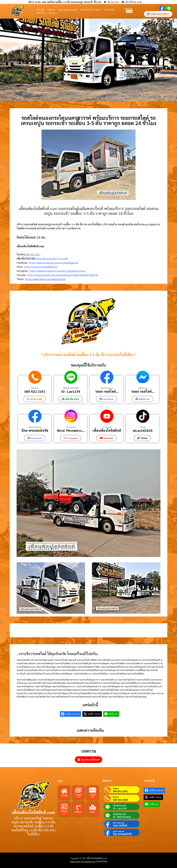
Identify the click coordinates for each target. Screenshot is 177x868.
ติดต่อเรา (53, 13)
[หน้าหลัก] (64, 791)
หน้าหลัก (41, 10)
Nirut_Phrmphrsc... (71, 430)
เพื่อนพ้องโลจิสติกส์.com (33, 812)
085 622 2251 (33, 254)
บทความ (51, 10)
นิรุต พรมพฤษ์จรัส (35, 430)
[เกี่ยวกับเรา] (64, 806)
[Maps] (93, 807)
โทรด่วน (35, 388)
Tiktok (143, 427)
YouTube (107, 427)
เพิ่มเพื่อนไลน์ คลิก (71, 388)
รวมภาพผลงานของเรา (68, 10)
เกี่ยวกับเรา (41, 13)
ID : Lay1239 (71, 391)
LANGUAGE (129, 9)
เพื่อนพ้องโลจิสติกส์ (107, 430)
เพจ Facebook (107, 388)
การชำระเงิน (109, 10)
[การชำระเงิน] (93, 790)
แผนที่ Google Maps (91, 10)
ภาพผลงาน (78, 795)
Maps (93, 812)
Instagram (71, 427)
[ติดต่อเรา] (78, 807)
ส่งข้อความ (143, 388)
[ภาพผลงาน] (78, 790)
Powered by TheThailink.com (83, 861)
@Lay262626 (143, 430)
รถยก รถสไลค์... (107, 391)
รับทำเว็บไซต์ (102, 861)
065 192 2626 (120, 799)
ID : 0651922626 (122, 816)
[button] (3, 60)
